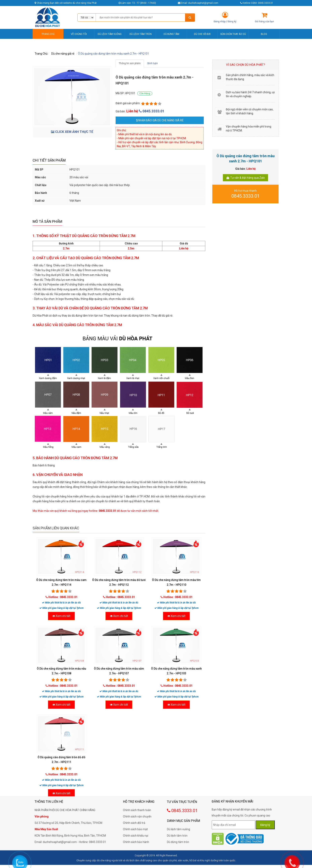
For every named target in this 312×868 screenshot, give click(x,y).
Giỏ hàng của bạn (264, 22)
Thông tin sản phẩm (130, 63)
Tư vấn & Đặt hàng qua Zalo (245, 178)
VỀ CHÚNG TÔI (79, 34)
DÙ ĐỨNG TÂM (171, 34)
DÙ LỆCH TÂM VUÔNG (110, 34)
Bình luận (153, 63)
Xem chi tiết (61, 616)
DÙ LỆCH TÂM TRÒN (141, 34)
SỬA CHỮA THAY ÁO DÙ (233, 34)
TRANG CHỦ (48, 34)
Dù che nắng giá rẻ (63, 54)
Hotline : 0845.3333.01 (63, 597)
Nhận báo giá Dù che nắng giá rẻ (160, 120)
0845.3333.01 (152, 111)
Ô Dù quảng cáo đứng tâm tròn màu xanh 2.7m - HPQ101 (114, 54)
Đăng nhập (220, 22)
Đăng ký (232, 22)
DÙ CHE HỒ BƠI (202, 34)
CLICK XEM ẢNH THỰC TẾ (72, 132)
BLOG (264, 34)
